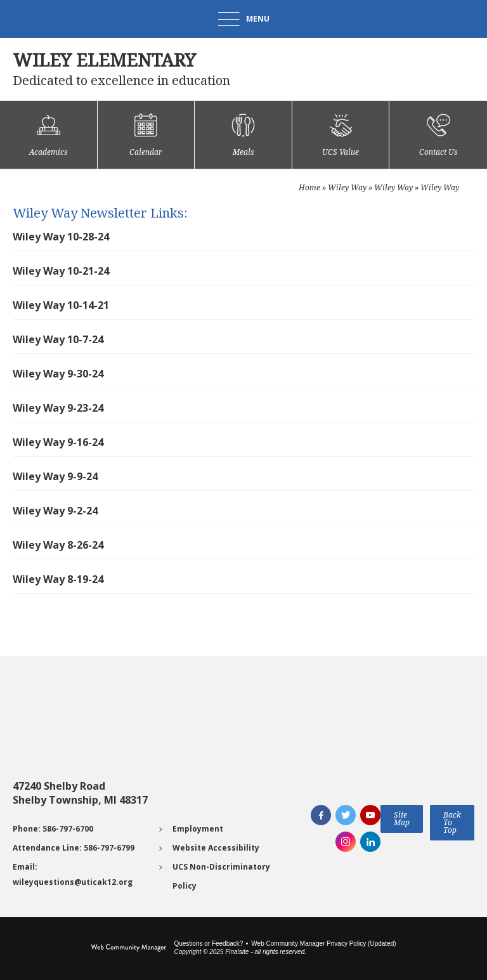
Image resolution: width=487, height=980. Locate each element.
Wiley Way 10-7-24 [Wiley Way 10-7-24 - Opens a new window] (58, 339)
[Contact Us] (438, 135)
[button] (244, 19)
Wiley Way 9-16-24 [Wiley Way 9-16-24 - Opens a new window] (58, 442)
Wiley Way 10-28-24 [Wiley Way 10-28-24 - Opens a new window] (61, 237)
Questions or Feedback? (208, 944)
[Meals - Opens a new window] (243, 135)
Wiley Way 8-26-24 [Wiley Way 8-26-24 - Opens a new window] (58, 545)
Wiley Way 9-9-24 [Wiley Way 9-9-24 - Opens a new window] (55, 476)
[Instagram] (346, 842)
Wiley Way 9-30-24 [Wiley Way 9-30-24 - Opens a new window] (58, 374)
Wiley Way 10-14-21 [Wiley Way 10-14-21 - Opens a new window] (61, 305)
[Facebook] (321, 815)
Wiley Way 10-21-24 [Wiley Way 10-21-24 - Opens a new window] (61, 271)
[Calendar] (146, 135)
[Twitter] (346, 815)
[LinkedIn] (370, 842)
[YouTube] (370, 815)
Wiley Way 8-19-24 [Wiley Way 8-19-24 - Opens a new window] (58, 579)
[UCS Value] (341, 135)
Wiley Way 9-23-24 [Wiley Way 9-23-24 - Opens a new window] (58, 408)
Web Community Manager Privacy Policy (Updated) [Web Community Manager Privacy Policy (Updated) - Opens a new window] (323, 944)
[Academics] (49, 135)
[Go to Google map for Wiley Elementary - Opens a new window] (92, 731)
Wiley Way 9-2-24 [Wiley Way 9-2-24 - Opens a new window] (55, 511)
